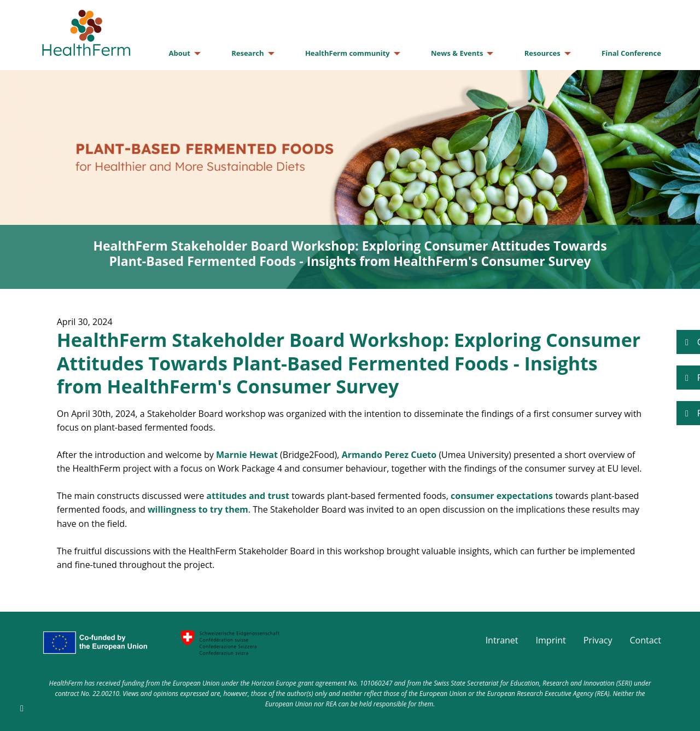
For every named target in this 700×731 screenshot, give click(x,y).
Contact (646, 640)
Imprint (551, 640)
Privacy (598, 640)
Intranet (502, 640)
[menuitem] (181, 53)
